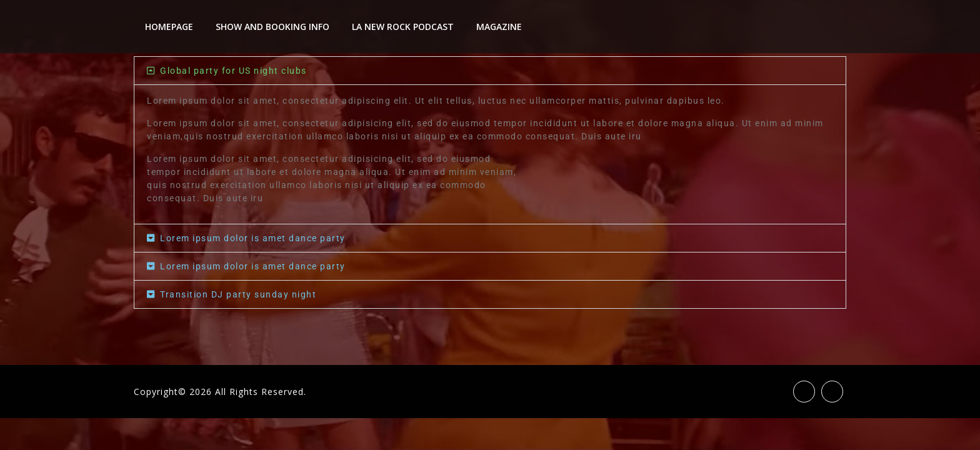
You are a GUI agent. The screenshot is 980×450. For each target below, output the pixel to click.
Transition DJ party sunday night (238, 294)
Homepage (169, 27)
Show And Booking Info (272, 27)
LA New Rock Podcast (403, 27)
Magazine (499, 27)
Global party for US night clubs (233, 71)
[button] (490, 71)
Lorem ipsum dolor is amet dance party (253, 238)
